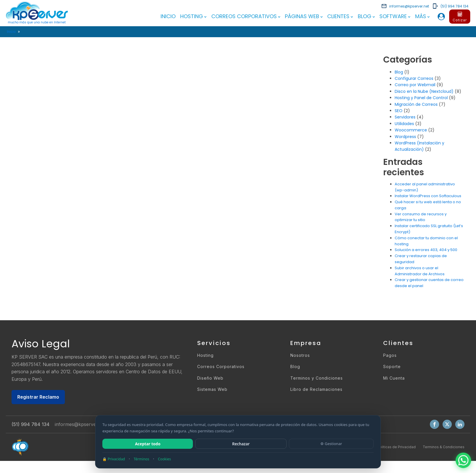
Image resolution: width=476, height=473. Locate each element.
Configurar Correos (414, 78)
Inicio (168, 16)
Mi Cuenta (394, 378)
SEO (399, 111)
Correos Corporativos (246, 16)
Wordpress (405, 136)
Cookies (164, 459)
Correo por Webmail (415, 85)
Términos (142, 459)
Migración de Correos (416, 104)
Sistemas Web (212, 389)
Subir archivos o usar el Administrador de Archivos (420, 271)
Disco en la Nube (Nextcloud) (424, 91)
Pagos (390, 355)
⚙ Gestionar (331, 444)
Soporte (392, 366)
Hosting (193, 16)
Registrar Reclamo (38, 397)
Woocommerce (411, 130)
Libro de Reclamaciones (316, 389)
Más (422, 16)
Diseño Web (210, 378)
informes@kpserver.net (80, 424)
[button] (405, 6)
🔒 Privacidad (114, 459)
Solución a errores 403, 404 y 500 (426, 250)
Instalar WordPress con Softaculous (428, 196)
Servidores (405, 117)
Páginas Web (304, 16)
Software (395, 16)
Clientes (340, 16)
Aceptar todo (148, 444)
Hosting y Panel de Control (421, 98)
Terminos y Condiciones (317, 378)
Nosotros (300, 355)
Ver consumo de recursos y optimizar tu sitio (421, 217)
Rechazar (241, 444)
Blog (366, 16)
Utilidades (404, 123)
